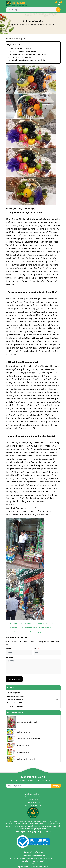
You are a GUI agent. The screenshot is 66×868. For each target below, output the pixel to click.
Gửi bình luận (14, 679)
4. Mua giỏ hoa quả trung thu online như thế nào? (28, 60)
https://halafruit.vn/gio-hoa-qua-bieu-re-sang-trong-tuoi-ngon (29, 627)
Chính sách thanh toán (33, 794)
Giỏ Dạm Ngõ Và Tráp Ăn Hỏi (27, 722)
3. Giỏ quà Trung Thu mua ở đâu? (22, 57)
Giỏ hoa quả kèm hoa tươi (26, 759)
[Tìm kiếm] (58, 10)
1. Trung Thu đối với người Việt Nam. (23, 51)
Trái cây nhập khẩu (14, 693)
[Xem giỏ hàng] (59, 3)
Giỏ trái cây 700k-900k (15, 699)
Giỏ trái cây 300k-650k (15, 696)
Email (37, 649)
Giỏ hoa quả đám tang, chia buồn (28, 739)
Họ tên (9, 649)
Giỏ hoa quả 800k (23, 746)
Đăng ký (56, 786)
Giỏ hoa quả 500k (23, 752)
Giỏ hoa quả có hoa (23, 732)
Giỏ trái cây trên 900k (15, 703)
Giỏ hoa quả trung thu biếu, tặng (22, 48)
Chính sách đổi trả (33, 800)
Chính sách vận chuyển (33, 797)
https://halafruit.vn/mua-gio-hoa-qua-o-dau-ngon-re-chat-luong (29, 623)
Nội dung (9, 657)
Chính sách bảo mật (33, 802)
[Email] (47, 653)
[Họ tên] (19, 653)
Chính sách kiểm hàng (33, 805)
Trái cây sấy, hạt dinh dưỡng (18, 706)
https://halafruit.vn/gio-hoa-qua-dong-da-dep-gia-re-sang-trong (29, 632)
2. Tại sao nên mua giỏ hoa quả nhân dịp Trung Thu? (29, 54)
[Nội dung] (33, 667)
